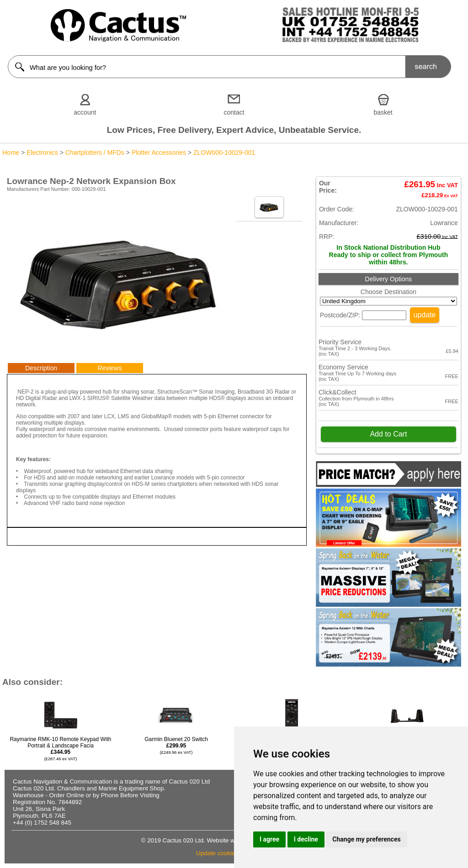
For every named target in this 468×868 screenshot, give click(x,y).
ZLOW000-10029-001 (224, 153)
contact (234, 112)
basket (383, 112)
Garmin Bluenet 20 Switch (176, 745)
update (425, 315)
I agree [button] (269, 839)
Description (41, 368)
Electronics (42, 153)
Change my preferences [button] (366, 839)
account (85, 112)
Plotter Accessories (159, 153)
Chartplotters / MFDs (95, 153)
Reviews (110, 368)
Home (11, 153)
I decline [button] (306, 839)
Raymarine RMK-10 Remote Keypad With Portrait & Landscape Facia (60, 749)
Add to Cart (388, 434)
